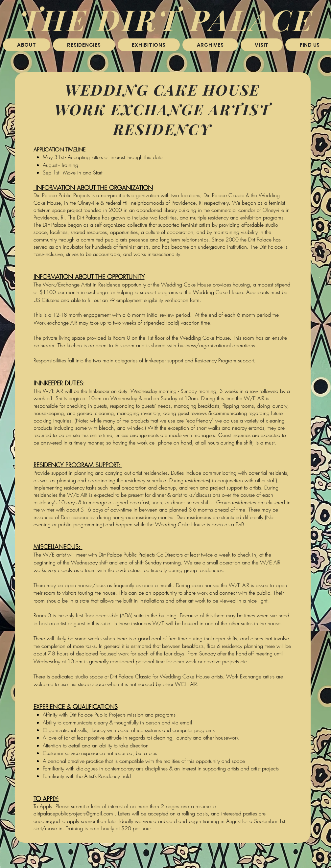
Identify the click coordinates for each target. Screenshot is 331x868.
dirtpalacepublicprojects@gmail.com (73, 813)
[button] (84, 45)
